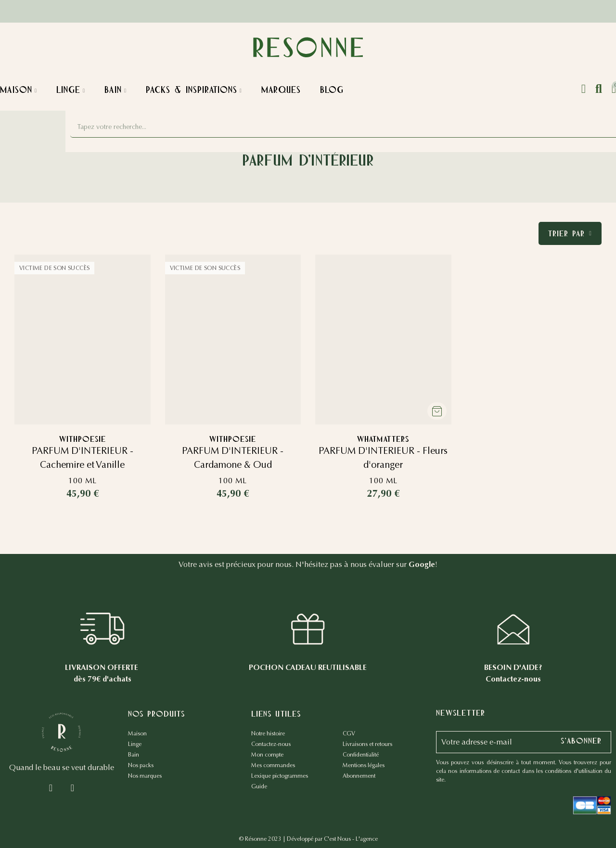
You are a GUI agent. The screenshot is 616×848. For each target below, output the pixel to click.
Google (422, 564)
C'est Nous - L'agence (351, 839)
